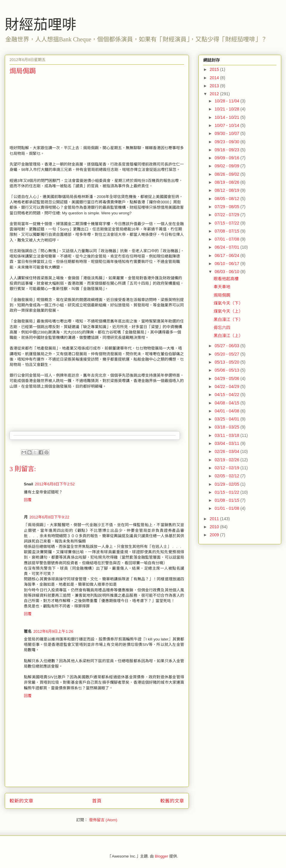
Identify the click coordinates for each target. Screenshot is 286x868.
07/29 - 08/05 (227, 207)
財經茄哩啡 (41, 25)
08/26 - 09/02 (227, 174)
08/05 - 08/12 (227, 199)
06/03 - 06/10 (227, 272)
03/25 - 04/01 (227, 419)
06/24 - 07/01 (227, 247)
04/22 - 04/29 (227, 387)
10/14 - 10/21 (227, 117)
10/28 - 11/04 (227, 101)
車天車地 (222, 287)
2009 (215, 535)
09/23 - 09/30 (227, 142)
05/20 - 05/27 (227, 354)
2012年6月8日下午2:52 (55, 484)
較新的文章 (21, 801)
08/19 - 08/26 (227, 182)
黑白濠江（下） (228, 320)
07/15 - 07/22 (227, 223)
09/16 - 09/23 (227, 150)
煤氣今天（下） (228, 303)
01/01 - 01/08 (227, 508)
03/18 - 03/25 (227, 427)
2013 (215, 86)
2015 (215, 69)
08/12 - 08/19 (227, 190)
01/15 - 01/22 (227, 492)
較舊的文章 (172, 801)
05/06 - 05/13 (227, 370)
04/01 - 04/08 (227, 411)
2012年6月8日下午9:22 (49, 517)
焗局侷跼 (222, 295)
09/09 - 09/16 (227, 158)
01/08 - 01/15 (227, 500)
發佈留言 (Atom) (103, 820)
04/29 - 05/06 (227, 378)
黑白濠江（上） (228, 336)
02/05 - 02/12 (227, 476)
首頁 (97, 801)
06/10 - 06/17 (227, 264)
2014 (215, 78)
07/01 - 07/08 (227, 239)
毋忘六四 (222, 328)
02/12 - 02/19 (227, 468)
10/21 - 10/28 (227, 109)
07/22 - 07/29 (227, 215)
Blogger (162, 856)
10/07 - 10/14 (227, 125)
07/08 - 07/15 (227, 231)
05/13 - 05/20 (227, 362)
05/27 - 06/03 (227, 346)
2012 (215, 94)
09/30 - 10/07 (227, 133)
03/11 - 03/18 (227, 435)
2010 (215, 527)
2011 (215, 519)
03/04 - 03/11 (227, 443)
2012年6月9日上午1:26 (53, 631)
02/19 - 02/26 (227, 460)
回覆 (28, 500)
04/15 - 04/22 (227, 395)
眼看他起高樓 (226, 279)
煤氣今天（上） (228, 311)
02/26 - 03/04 (227, 451)
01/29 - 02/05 (227, 484)
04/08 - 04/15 (227, 403)
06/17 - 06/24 (227, 255)
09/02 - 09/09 (227, 166)
